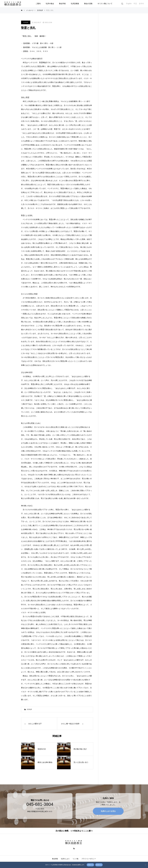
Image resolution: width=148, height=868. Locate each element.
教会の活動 (88, 4)
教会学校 (62, 4)
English (129, 4)
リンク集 (76, 859)
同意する (90, 865)
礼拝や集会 (50, 4)
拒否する (99, 865)
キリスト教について (105, 4)
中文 (135, 4)
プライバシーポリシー (89, 859)
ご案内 (38, 4)
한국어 (141, 4)
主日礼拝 (26, 22)
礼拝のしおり (65, 859)
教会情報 (55, 859)
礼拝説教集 (75, 4)
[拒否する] (145, 865)
